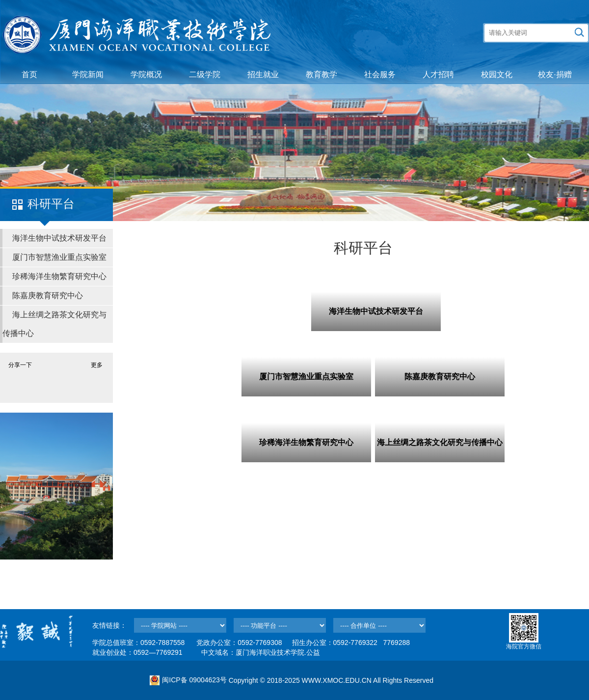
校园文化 (497, 74)
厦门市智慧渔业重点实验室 (59, 257)
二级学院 (205, 74)
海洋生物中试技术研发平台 (59, 238)
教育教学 (321, 74)
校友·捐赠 (555, 74)
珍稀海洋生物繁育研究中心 (59, 276)
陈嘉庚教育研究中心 (48, 295)
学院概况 (146, 74)
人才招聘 (438, 74)
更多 (97, 365)
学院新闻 (88, 74)
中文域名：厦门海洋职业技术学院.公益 (261, 652)
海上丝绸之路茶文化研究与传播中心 (54, 324)
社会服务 (380, 74)
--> (180, 625)
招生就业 (263, 74)
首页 (29, 74)
